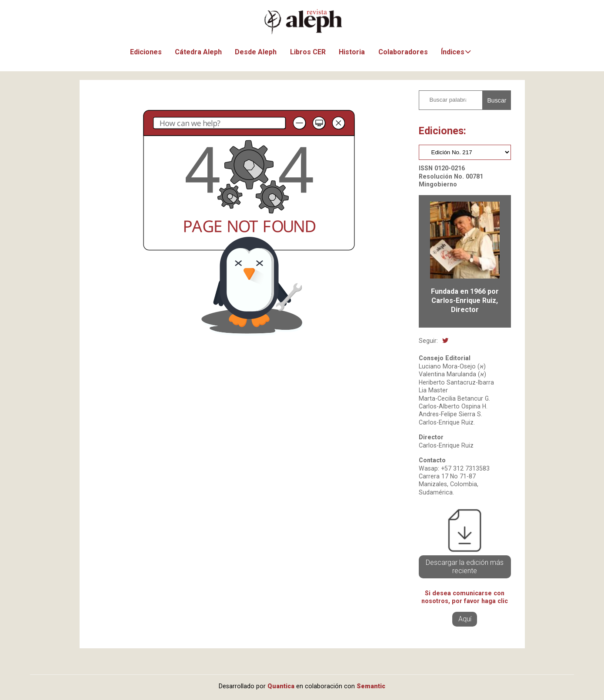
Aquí (465, 619)
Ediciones (146, 52)
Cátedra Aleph (198, 52)
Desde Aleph (256, 52)
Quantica (281, 686)
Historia (352, 52)
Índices (453, 52)
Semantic (371, 686)
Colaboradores (403, 52)
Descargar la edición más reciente (465, 567)
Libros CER (308, 52)
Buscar (497, 100)
